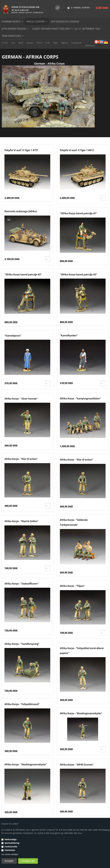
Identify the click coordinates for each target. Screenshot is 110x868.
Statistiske (10, 850)
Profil (48, 43)
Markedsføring (12, 843)
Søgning (65, 43)
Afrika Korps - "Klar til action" (21, 459)
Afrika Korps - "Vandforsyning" (22, 644)
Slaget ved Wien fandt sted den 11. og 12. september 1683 (66, 29)
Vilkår (56, 43)
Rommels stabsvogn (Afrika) (21, 211)
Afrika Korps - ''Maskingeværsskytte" (26, 764)
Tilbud (39, 43)
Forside (5, 43)
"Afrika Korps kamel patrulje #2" (23, 274)
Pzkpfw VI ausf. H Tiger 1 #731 (21, 150)
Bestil (21, 43)
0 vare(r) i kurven (80, 8)
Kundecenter (76, 43)
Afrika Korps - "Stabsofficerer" (22, 584)
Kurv (13, 43)
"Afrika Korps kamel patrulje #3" (78, 274)
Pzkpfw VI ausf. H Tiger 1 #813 (77, 150)
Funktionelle (11, 847)
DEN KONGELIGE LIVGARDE (65, 22)
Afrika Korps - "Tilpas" (72, 586)
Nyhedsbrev (90, 46)
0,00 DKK (102, 8)
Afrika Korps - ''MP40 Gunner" (77, 765)
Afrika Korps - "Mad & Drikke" (21, 521)
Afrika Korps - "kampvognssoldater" (80, 398)
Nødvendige (11, 839)
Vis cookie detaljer (10, 854)
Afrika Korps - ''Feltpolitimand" (22, 704)
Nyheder (30, 43)
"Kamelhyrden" (69, 335)
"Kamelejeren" (13, 336)
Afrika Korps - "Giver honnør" (21, 399)
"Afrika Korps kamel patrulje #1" (78, 213)
